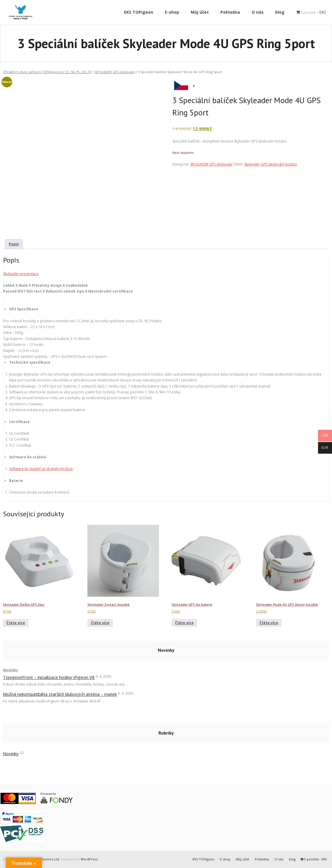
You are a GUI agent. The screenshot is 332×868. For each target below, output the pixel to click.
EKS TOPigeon (203, 859)
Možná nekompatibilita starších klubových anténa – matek (60, 694)
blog (292, 859)
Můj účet (243, 859)
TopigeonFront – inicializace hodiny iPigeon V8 (49, 677)
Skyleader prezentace (21, 274)
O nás (279, 859)
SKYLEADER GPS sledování (115, 72)
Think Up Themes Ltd (42, 859)
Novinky (10, 670)
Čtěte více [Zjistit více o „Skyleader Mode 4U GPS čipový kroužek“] (269, 623)
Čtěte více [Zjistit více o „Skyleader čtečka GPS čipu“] (16, 623)
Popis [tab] (14, 244)
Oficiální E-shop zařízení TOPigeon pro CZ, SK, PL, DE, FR (47, 72)
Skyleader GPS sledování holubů (270, 164)
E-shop (225, 859)
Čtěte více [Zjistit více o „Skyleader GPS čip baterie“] (184, 623)
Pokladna (262, 859)
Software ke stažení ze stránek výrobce (41, 469)
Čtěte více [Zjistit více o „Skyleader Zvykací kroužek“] (100, 623)
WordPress (89, 859)
